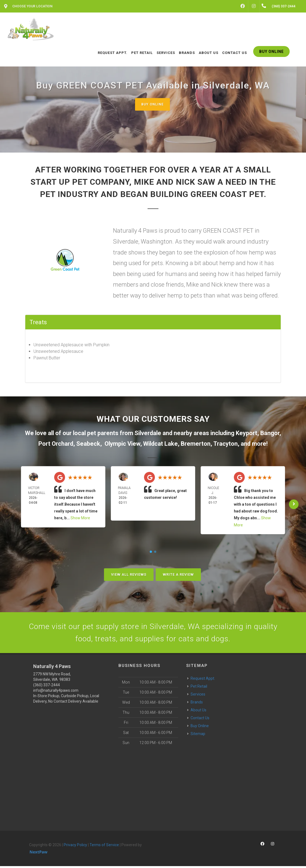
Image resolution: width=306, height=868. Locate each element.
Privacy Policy (75, 846)
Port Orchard (56, 444)
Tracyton (226, 444)
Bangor (270, 433)
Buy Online (152, 104)
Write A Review (178, 574)
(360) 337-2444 (47, 687)
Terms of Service (104, 846)
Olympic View (122, 444)
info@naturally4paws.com (56, 692)
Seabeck (88, 444)
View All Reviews (129, 574)
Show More (80, 518)
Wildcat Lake (160, 444)
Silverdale (148, 433)
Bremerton (196, 444)
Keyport (247, 433)
